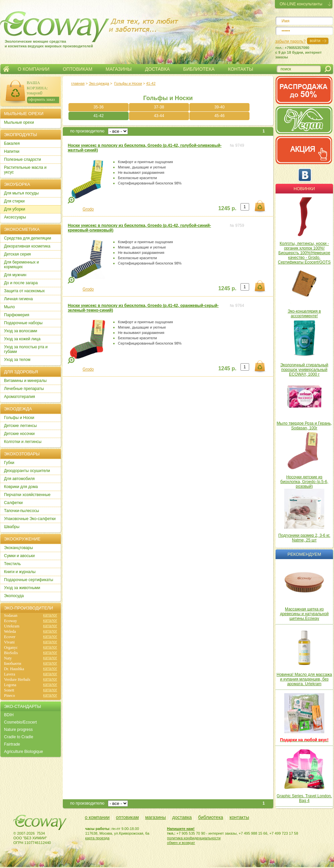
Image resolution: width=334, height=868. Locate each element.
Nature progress (18, 730)
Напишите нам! (181, 829)
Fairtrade (12, 744)
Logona (10, 685)
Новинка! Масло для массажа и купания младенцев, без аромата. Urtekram (304, 679)
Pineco (10, 696)
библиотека (211, 817)
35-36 (99, 107)
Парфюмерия (17, 315)
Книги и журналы (20, 572)
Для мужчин (15, 275)
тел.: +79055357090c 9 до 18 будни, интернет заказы (298, 52)
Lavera (10, 674)
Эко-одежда (99, 83)
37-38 (159, 107)
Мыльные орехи (19, 122)
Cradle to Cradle (19, 737)
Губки (9, 463)
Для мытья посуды (21, 193)
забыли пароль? (290, 41)
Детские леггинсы (20, 426)
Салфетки (13, 503)
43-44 (159, 116)
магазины (156, 817)
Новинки (304, 189)
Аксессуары (15, 217)
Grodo (88, 209)
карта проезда (97, 838)
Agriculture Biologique (24, 752)
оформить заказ (42, 99)
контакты (239, 817)
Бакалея (12, 143)
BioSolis (11, 653)
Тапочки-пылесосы (22, 511)
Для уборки (15, 209)
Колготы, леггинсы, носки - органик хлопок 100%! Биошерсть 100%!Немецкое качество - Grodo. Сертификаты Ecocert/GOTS (304, 253)
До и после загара (21, 283)
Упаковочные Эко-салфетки (30, 519)
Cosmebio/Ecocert (20, 722)
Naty (8, 658)
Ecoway (11, 621)
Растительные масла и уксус (25, 170)
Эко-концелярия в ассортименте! (304, 314)
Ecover (10, 637)
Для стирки (14, 201)
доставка (182, 817)
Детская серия (17, 254)
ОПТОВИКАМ (77, 69)
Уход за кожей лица (22, 339)
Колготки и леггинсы (23, 442)
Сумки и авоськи (19, 556)
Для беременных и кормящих (22, 265)
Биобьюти (13, 664)
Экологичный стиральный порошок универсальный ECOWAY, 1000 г (304, 370)
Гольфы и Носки (128, 83)
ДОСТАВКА (157, 69)
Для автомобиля (19, 479)
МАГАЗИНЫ (119, 69)
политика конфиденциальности (194, 838)
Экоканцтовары (19, 548)
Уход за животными (22, 588)
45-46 (220, 116)
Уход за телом (17, 360)
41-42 (151, 83)
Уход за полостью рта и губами (26, 349)
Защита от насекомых (24, 291)
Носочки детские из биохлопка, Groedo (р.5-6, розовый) (304, 482)
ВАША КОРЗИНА (37, 85)
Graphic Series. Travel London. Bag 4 (304, 798)
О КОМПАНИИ (34, 69)
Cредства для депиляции (28, 238)
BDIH (9, 715)
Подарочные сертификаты (29, 580)
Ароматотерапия (20, 397)
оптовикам (127, 817)
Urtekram (12, 626)
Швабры (12, 527)
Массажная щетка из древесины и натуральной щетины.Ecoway (304, 614)
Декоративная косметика (27, 246)
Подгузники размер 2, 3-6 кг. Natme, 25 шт (304, 538)
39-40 (220, 107)
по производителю (87, 131)
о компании (97, 817)
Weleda (10, 631)
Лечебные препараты (24, 389)
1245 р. (227, 208)
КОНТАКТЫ (240, 69)
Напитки (12, 151)
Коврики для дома (21, 487)
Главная (6, 69)
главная (78, 83)
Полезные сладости (23, 159)
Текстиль (12, 564)
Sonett (9, 690)
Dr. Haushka (14, 669)
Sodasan (11, 615)
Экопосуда (14, 596)
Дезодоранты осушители (27, 471)
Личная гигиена (18, 299)
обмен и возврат (181, 843)
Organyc (11, 647)
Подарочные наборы (23, 323)
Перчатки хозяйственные (27, 495)
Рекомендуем (304, 554)
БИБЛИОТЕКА (199, 69)
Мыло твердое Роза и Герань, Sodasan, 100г (304, 426)
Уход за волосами (21, 331)
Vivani (9, 642)
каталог (50, 615)
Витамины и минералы (25, 381)
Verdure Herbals (17, 680)
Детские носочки (19, 434)
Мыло (9, 307)
